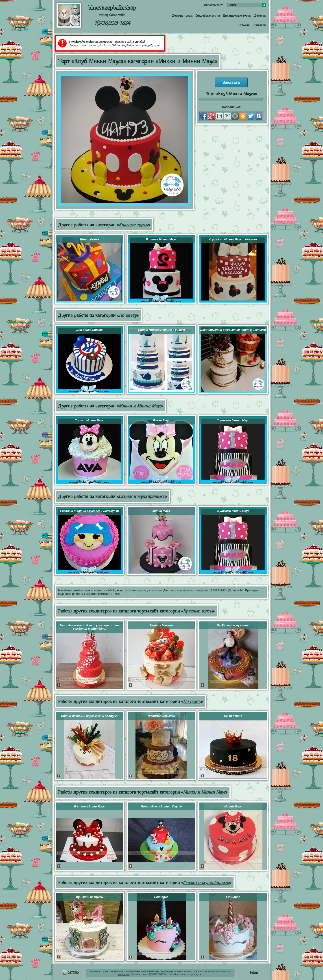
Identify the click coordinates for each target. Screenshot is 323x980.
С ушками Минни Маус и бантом (233, 239)
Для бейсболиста (89, 330)
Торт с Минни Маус (89, 420)
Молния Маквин (161, 625)
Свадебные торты (208, 15)
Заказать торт (213, 5)
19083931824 (218, 590)
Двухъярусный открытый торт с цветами (233, 330)
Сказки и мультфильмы (142, 496)
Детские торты (182, 15)
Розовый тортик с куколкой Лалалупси (89, 511)
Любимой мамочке (161, 716)
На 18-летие (233, 716)
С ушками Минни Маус (233, 420)
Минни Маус (161, 420)
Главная (244, 25)
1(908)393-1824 (112, 23)
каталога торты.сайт (146, 590)
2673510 (70, 973)
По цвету (128, 315)
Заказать (231, 82)
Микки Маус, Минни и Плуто (161, 806)
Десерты (260, 15)
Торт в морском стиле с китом (161, 330)
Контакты (259, 25)
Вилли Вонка (89, 239)
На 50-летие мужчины (233, 625)
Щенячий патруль (89, 897)
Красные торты (133, 225)
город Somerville (112, 15)
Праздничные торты (237, 15)
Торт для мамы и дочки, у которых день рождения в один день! (90, 627)
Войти (254, 973)
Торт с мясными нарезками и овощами (89, 716)
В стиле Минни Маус (161, 239)
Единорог (161, 897)
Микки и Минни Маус (140, 406)
